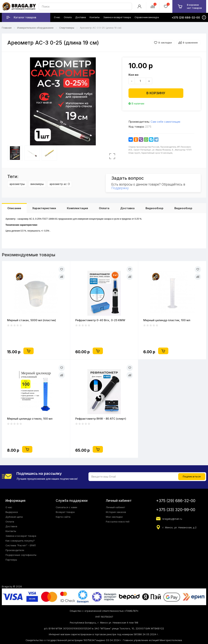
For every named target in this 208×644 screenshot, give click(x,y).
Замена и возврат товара (21, 536)
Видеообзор (154, 208)
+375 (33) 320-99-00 (176, 510)
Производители (15, 550)
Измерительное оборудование (35, 28)
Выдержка (12, 512)
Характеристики (44, 208)
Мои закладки (114, 517)
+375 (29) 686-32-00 (176, 501)
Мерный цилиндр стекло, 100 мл (30, 419)
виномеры (37, 184)
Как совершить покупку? (20, 541)
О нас (9, 507)
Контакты (11, 531)
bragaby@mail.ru (172, 519)
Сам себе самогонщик (166, 122)
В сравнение (190, 43)
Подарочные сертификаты (21, 555)
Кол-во (134, 75)
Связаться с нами (66, 507)
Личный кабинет (115, 507)
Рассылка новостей (118, 522)
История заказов (116, 512)
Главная (7, 28)
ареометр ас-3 (60, 184)
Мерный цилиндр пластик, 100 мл (167, 320)
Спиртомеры (67, 28)
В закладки (165, 43)
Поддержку (120, 188)
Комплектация (77, 208)
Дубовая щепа (14, 517)
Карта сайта (63, 517)
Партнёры (11, 560)
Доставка (127, 208)
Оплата (104, 208)
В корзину (156, 93)
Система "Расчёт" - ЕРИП (21, 545)
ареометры (17, 184)
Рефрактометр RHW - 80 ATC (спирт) (101, 419)
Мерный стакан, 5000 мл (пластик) (32, 320)
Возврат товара (65, 512)
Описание (14, 208)
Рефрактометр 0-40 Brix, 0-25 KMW (100, 320)
